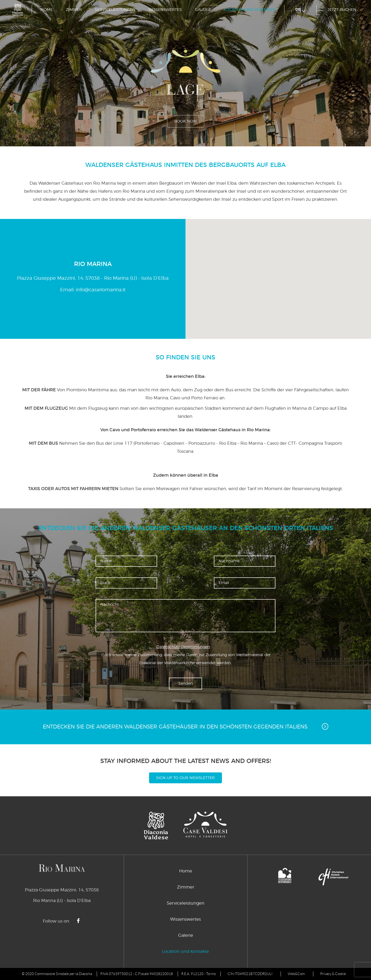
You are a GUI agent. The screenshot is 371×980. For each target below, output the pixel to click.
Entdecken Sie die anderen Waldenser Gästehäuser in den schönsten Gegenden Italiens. (186, 726)
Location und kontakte (250, 10)
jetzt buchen (342, 10)
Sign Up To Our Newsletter (185, 778)
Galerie (203, 10)
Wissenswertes (165, 10)
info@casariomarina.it (101, 290)
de (300, 10)
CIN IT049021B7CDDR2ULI (250, 974)
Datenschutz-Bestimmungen (183, 647)
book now (186, 121)
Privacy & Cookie (333, 974)
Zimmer (74, 10)
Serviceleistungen (115, 10)
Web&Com (296, 974)
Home (47, 10)
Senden (186, 684)
